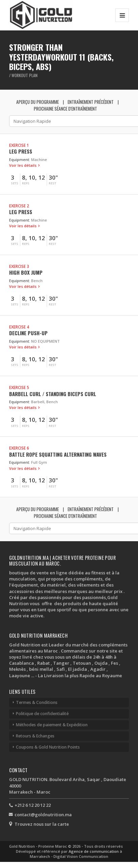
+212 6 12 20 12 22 (33, 805)
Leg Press (21, 151)
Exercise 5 (19, 387)
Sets (15, 183)
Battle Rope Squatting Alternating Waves (58, 454)
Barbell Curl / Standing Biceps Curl (53, 394)
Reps (26, 183)
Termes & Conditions (37, 702)
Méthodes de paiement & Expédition (52, 725)
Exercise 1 (19, 145)
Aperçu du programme (38, 102)
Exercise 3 (19, 266)
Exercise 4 (19, 327)
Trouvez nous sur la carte (42, 824)
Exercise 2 (19, 206)
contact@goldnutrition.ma (43, 815)
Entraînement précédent (91, 102)
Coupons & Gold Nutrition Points (48, 747)
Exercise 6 (19, 448)
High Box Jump (26, 272)
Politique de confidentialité (42, 714)
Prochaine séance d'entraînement (65, 109)
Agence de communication (94, 851)
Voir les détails (23, 165)
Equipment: (20, 159)
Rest (52, 183)
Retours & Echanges (35, 736)
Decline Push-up (28, 333)
